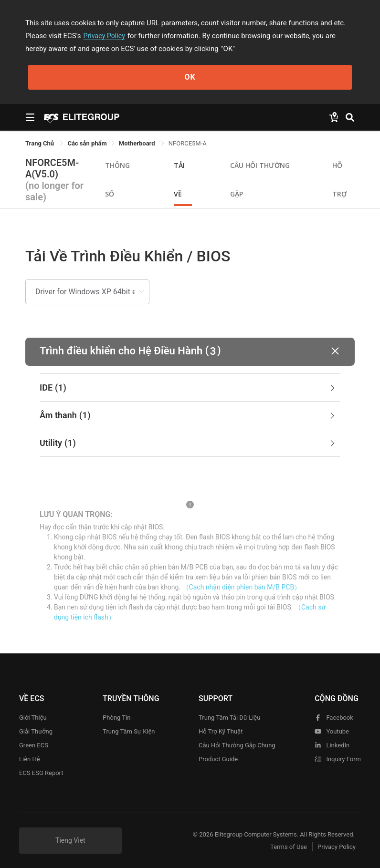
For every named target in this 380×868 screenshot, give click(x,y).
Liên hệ (30, 759)
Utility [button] (188, 443)
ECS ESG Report (41, 773)
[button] (190, 352)
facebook (334, 718)
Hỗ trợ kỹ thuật (221, 731)
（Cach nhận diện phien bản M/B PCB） (242, 587)
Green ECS (34, 745)
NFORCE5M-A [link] (188, 143)
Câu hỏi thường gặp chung (237, 745)
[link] (87, 143)
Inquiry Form (338, 759)
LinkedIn (332, 745)
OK (190, 77)
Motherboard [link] (138, 143)
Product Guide (218, 759)
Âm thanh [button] (188, 415)
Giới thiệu (33, 718)
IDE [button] (188, 388)
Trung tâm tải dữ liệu (229, 718)
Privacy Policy (106, 36)
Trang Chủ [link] (40, 143)
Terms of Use (283, 847)
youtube (332, 731)
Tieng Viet (70, 840)
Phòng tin (116, 718)
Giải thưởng (36, 731)
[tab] (190, 388)
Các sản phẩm (87, 143)
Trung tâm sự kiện (129, 731)
